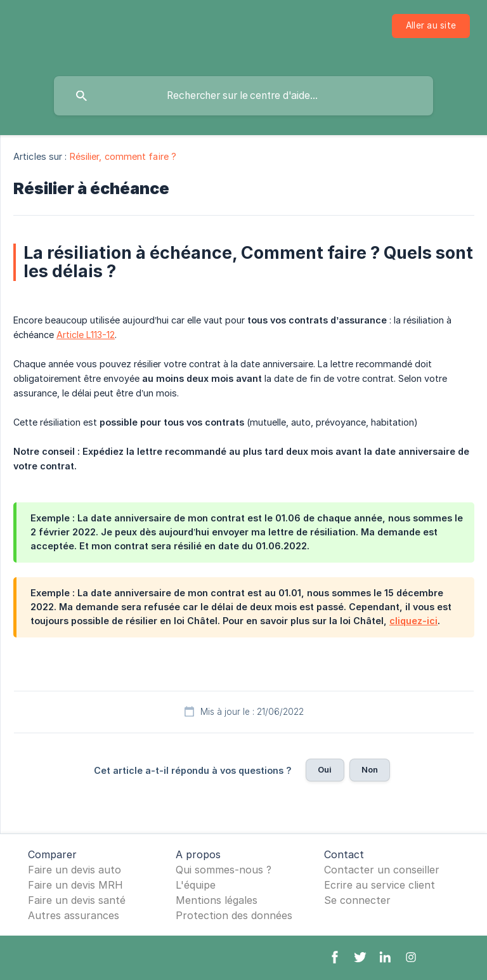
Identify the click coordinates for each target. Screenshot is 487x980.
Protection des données (234, 915)
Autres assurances (74, 915)
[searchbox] (243, 96)
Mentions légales (217, 900)
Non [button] (370, 769)
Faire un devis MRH (75, 885)
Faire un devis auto (75, 870)
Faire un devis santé (77, 900)
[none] (431, 26)
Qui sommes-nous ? (224, 870)
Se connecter (357, 900)
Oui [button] (325, 769)
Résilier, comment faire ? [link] (123, 156)
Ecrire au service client (380, 885)
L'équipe (196, 885)
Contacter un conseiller (382, 870)
